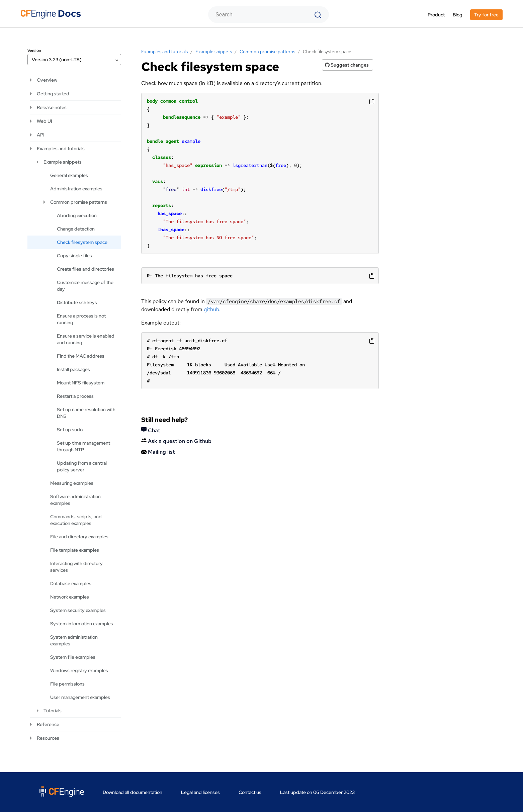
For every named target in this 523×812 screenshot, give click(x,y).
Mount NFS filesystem (81, 383)
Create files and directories (85, 269)
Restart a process (75, 396)
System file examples (73, 657)
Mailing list (158, 452)
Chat (151, 430)
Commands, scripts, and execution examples (76, 520)
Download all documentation (133, 792)
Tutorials (53, 711)
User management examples (80, 697)
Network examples (70, 597)
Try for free (486, 15)
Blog (457, 15)
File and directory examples (79, 537)
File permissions (67, 684)
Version (34, 51)
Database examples (71, 583)
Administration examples (76, 189)
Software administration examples (75, 500)
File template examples (75, 550)
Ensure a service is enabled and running (86, 339)
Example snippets (63, 162)
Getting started (53, 94)
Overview (47, 80)
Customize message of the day (85, 286)
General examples (69, 175)
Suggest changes (347, 65)
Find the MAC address (81, 356)
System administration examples (74, 640)
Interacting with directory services (76, 567)
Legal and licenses (200, 792)
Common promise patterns (79, 202)
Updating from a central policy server (82, 466)
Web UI (44, 121)
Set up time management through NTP (83, 446)
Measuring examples (72, 483)
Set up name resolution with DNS (86, 413)
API (40, 135)
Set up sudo (70, 430)
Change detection (76, 229)
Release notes (52, 107)
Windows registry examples (79, 670)
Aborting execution (77, 215)
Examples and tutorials (61, 149)
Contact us (250, 792)
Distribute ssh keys (77, 302)
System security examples (78, 610)
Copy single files (74, 256)
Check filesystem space (82, 242)
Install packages (73, 369)
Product (436, 15)
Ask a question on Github (176, 441)
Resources (48, 738)
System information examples (82, 624)
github (211, 309)
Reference (48, 724)
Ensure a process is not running (81, 319)
